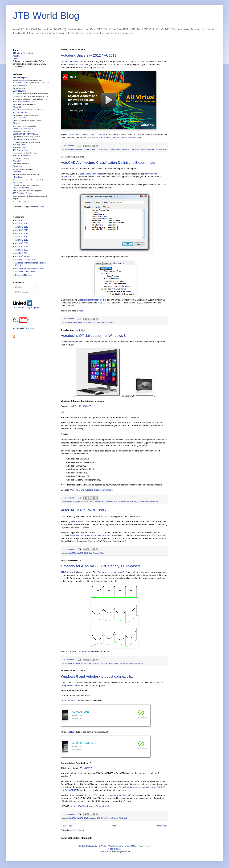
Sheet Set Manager (23, 275)
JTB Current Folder (21, 150)
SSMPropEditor (19, 91)
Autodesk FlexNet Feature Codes (29, 268)
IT (107, 149)
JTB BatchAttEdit (20, 112)
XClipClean (18, 177)
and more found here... (22, 201)
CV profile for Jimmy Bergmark (26, 306)
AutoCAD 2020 (22, 243)
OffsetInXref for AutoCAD (24, 129)
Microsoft (123, 502)
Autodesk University (70, 62)
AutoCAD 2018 (22, 237)
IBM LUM (27, 83)
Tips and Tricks (161, 149)
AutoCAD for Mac (23, 256)
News (137, 149)
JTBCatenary (67, 572)
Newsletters (39, 207)
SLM (36, 83)
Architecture (73, 323)
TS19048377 (86, 768)
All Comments (22, 292)
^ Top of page (114, 849)
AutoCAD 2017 (22, 234)
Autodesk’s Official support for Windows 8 (93, 336)
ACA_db (16, 123)
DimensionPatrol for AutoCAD (25, 134)
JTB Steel (17, 161)
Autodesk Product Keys (25, 272)
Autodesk (72, 149)
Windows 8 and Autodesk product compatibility (91, 490)
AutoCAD (102, 303)
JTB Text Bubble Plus (22, 156)
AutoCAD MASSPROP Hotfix (84, 510)
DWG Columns (19, 118)
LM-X (48, 83)
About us (17, 56)
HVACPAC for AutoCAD (23, 188)
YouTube (87, 138)
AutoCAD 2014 (22, 224)
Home (115, 826)
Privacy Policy (144, 846)
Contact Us (84, 846)
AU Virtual (81, 65)
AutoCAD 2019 (22, 240)
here (81, 311)
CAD (98, 323)
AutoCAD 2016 (22, 230)
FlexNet (102, 149)
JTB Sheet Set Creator (22, 193)
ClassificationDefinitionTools (91, 174)
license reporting (128, 149)
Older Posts (162, 826)
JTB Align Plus (19, 145)
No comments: (70, 146)
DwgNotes (17, 166)
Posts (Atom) (78, 830)
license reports (23, 80)
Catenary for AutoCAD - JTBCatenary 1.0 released (100, 566)
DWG (125, 663)
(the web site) (24, 53)
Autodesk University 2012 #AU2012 (89, 55)
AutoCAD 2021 (22, 247)
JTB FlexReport (115, 149)
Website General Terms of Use (122, 846)
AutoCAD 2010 (124, 795)
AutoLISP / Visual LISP (25, 260)
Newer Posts (67, 826)
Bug (90, 553)
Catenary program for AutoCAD (112, 572)
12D (33, 83)
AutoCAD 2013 (82, 502)
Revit (134, 502)
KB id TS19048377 (82, 406)
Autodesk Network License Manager (119, 138)
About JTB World (98, 846)
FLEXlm (95, 149)
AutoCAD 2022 (22, 250)
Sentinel (41, 83)
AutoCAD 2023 (22, 253)
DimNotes (17, 172)
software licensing (147, 149)
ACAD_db (17, 107)
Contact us (17, 59)
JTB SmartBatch (20, 85)
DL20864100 (79, 521)
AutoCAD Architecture (87, 323)
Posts (18, 287)
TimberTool (18, 183)
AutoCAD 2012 (82, 663)
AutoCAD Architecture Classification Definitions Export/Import (109, 163)
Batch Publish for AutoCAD (24, 139)
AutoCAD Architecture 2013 (98, 535)
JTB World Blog (46, 15)
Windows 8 (110, 323)
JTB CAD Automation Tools (24, 102)
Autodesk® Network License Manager (87, 135)
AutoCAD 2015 (22, 227)
